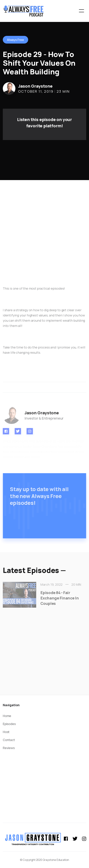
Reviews (9, 748)
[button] (81, 11)
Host (6, 732)
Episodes (9, 724)
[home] (24, 11)
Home (7, 716)
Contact (9, 740)
